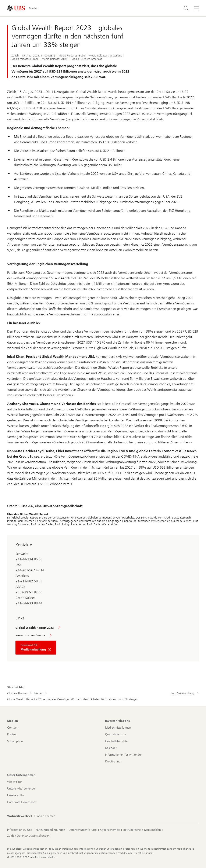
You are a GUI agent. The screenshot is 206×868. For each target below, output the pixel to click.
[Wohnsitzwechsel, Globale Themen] (45, 816)
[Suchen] (186, 8)
